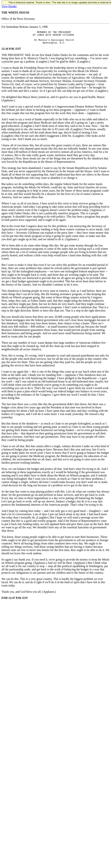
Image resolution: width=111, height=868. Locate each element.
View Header (9, 6)
